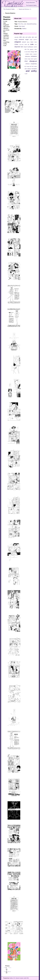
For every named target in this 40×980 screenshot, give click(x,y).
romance (34, 56)
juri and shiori (27, 52)
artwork (24, 42)
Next (10, 967)
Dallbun (24, 28)
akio (21, 37)
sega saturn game (32, 59)
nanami (35, 54)
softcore (28, 64)
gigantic (32, 49)
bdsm (28, 42)
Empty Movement (30, 3)
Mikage (32, 52)
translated (34, 69)
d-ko (36, 45)
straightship (34, 64)
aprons (35, 40)
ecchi (35, 47)
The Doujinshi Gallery (31, 5)
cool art (27, 44)
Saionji (26, 59)
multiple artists (29, 54)
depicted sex (19, 47)
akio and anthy (27, 37)
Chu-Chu (21, 24)
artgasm (18, 42)
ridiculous (27, 56)
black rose (34, 42)
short (26, 61)
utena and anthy (28, 71)
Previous (7, 971)
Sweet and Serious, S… (25, 9)
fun (28, 49)
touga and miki (30, 66)
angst (31, 40)
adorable (17, 37)
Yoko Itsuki (22, 26)
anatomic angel (24, 40)
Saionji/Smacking (32, 24)
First (5, 967)
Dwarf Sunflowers (28, 47)
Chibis (16, 44)
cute (25, 24)
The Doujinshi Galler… (10, 9)
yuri (26, 74)
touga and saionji (26, 69)
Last (10, 971)
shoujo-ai (33, 61)
